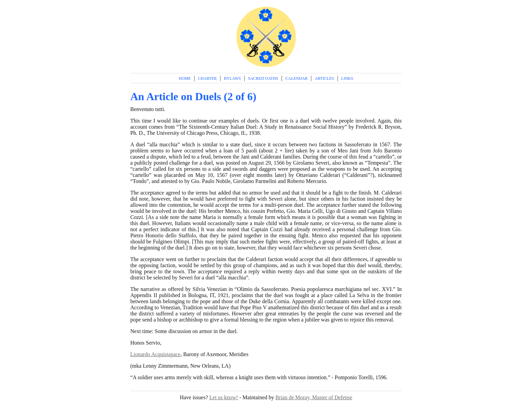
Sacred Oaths (263, 78)
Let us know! (224, 397)
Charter (207, 78)
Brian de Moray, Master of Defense (314, 397)
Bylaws (232, 78)
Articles (325, 78)
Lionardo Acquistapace (155, 354)
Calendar (296, 78)
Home (185, 78)
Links (347, 78)
